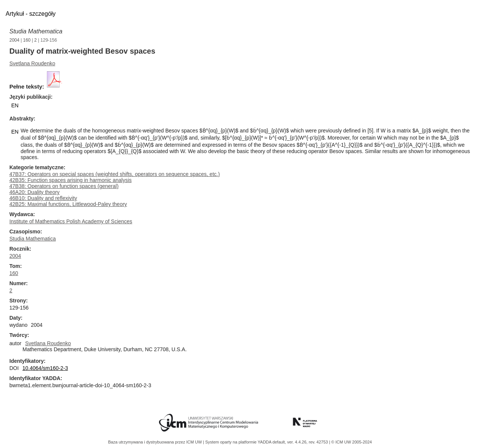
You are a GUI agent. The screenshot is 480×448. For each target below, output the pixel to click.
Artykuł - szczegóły (31, 14)
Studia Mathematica (36, 31)
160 (27, 40)
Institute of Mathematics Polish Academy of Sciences (71, 221)
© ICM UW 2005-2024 (351, 442)
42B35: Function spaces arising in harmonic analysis (70, 180)
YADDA (265, 442)
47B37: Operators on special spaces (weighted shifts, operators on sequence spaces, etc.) (115, 174)
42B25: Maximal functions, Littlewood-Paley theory (68, 204)
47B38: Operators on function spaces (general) (64, 186)
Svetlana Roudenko (32, 63)
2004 (14, 40)
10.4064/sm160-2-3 (45, 368)
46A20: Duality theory (34, 192)
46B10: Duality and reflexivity (43, 198)
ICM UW (195, 442)
